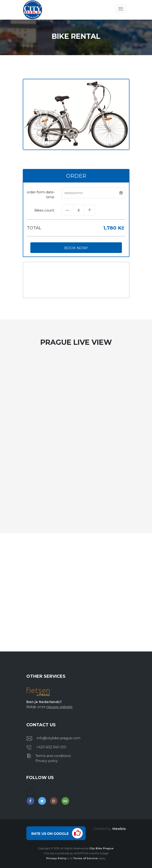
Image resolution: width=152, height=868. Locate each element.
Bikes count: (45, 210)
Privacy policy (47, 761)
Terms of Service (85, 858)
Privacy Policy (56, 858)
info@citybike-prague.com (59, 738)
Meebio (119, 829)
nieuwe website (60, 707)
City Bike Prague (101, 848)
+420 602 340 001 (51, 747)
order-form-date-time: (41, 195)
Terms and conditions (53, 756)
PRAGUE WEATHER (76, 280)
